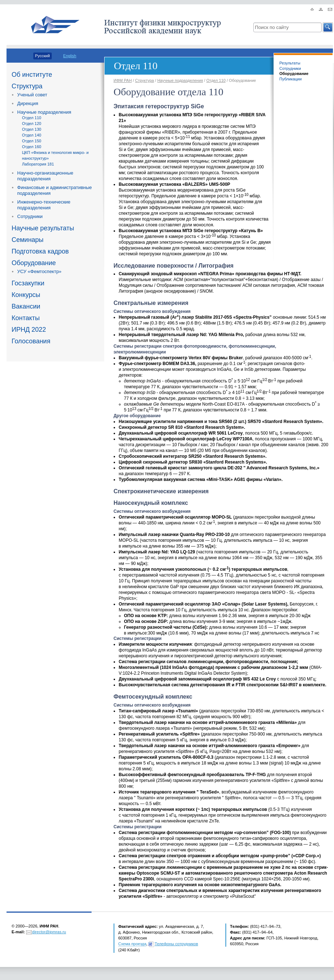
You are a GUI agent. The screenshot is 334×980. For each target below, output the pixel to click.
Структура (27, 86)
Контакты (26, 318)
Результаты (290, 63)
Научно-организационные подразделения (45, 176)
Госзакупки (28, 283)
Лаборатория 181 (38, 164)
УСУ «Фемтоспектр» (39, 271)
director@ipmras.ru (49, 932)
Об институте (32, 75)
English (70, 56)
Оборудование (34, 263)
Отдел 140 (32, 135)
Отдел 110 (32, 118)
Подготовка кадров (40, 251)
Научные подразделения (44, 112)
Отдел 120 (32, 123)
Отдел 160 (32, 147)
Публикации (291, 79)
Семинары (28, 240)
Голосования (31, 341)
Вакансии (26, 306)
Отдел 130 (32, 129)
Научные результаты (43, 228)
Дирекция (28, 103)
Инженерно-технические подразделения (44, 205)
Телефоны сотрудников (177, 944)
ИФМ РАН (123, 80)
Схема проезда (132, 944)
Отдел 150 (32, 141)
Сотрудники (30, 216)
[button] (328, 27)
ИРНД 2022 (29, 330)
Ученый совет (32, 95)
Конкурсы (26, 295)
